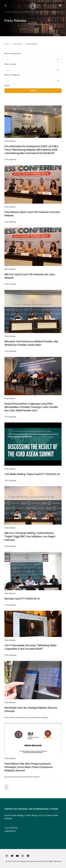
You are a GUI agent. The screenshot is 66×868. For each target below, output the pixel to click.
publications (18, 44)
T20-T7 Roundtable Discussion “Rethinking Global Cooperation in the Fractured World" (30, 647)
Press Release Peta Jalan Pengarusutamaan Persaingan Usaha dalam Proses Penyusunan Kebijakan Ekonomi (29, 767)
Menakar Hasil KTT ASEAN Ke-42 (22, 599)
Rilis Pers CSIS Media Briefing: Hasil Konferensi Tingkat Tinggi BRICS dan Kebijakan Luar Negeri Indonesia (30, 536)
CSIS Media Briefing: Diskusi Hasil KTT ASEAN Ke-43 (32, 474)
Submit (33, 91)
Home (7, 44)
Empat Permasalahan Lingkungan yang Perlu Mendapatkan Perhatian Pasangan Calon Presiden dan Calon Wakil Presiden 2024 (31, 407)
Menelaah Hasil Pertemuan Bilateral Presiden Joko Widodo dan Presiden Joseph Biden (31, 343)
